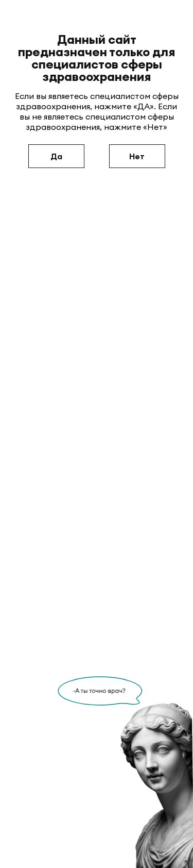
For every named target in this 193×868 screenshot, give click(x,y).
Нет (137, 156)
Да (56, 156)
